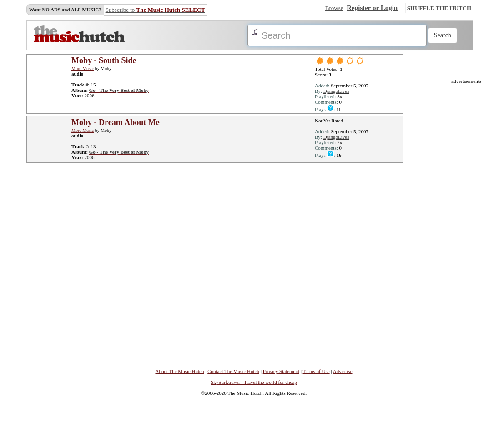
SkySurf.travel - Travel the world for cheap (254, 382)
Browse (334, 8)
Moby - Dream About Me (116, 122)
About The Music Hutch (179, 371)
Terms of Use (316, 371)
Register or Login (372, 8)
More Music (83, 68)
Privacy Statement (281, 371)
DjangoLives (336, 91)
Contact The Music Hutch (233, 371)
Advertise (343, 371)
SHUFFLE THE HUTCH (439, 8)
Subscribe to (155, 10)
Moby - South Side (104, 60)
